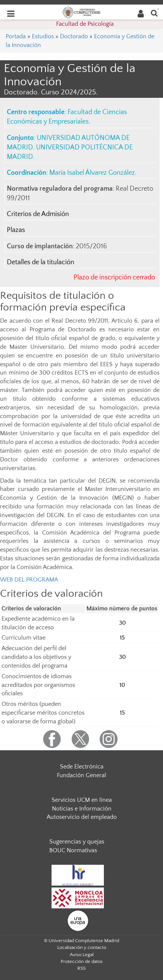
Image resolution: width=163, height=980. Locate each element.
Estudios (43, 36)
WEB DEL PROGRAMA (29, 580)
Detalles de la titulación (41, 262)
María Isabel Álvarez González (92, 173)
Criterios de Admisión (38, 214)
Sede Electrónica (82, 767)
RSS (81, 968)
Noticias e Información (82, 809)
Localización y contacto (82, 947)
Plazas (16, 230)
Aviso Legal (82, 955)
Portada (16, 36)
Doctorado (74, 36)
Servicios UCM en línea (82, 800)
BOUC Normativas (73, 850)
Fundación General (81, 775)
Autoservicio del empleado (82, 817)
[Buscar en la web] (154, 13)
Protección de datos (82, 961)
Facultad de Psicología (85, 24)
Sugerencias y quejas (77, 842)
